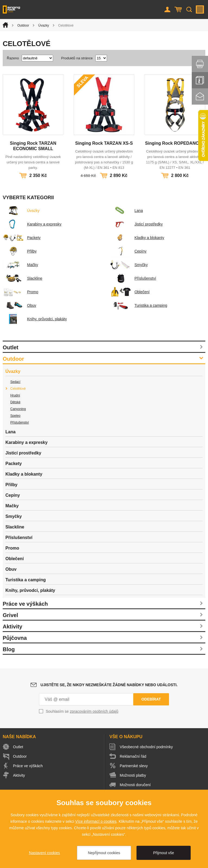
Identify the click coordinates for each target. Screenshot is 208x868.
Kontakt (200, 96)
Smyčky (129, 265)
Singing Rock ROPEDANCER (175, 143)
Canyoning (18, 409)
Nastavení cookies (44, 853)
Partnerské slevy (134, 766)
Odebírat (151, 699)
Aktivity (12, 627)
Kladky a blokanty (137, 238)
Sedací (15, 382)
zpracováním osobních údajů (94, 711)
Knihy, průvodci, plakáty (35, 319)
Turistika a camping (139, 305)
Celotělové (18, 389)
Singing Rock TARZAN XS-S (104, 143)
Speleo (15, 416)
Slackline (22, 278)
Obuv (19, 305)
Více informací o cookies (96, 821)
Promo (20, 292)
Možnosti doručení (135, 785)
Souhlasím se (82, 711)
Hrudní (15, 395)
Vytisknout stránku (200, 64)
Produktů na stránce (77, 58)
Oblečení (130, 292)
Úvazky (43, 25)
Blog (9, 649)
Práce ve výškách (25, 604)
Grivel (10, 615)
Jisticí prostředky (136, 224)
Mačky (20, 265)
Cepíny (128, 251)
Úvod (5, 25)
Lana (126, 211)
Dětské (15, 402)
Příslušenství (133, 278)
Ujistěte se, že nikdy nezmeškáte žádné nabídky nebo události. (109, 685)
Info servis (200, 80)
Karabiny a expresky (32, 224)
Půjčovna (15, 638)
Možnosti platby (133, 775)
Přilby (20, 251)
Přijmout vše (163, 853)
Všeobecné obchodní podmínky (146, 747)
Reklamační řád (133, 756)
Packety (22, 238)
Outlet (11, 347)
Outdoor (23, 25)
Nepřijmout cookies (104, 853)
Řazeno (13, 58)
